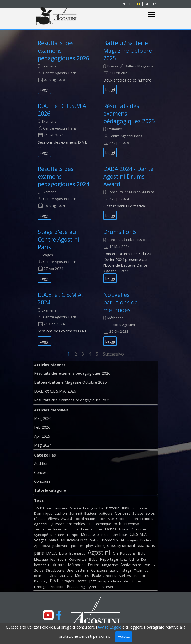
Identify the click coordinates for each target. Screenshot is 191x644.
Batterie (113, 508)
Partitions (128, 553)
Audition (41, 463)
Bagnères (77, 553)
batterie (82, 570)
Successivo (113, 354)
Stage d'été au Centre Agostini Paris (59, 239)
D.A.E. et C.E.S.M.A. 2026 (55, 391)
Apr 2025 (42, 436)
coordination (85, 519)
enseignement (121, 545)
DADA (51, 553)
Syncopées (43, 535)
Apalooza (42, 546)
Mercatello (90, 535)
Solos (39, 570)
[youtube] (48, 615)
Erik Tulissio (136, 240)
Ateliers (125, 576)
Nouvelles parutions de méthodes (121, 302)
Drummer (139, 529)
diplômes (57, 565)
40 (135, 576)
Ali (123, 540)
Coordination (127, 519)
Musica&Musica (142, 192)
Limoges (41, 587)
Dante (82, 581)
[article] (64, 67)
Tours (39, 508)
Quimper (57, 524)
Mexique (41, 559)
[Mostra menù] (152, 15)
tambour (120, 535)
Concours (115, 192)
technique (103, 524)
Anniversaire (131, 565)
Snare (59, 535)
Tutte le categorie (50, 490)
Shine (74, 529)
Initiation (60, 529)
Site (111, 519)
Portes (146, 540)
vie (49, 508)
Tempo (73, 535)
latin (147, 565)
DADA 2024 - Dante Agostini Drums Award (128, 176)
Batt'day (41, 581)
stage (127, 570)
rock (117, 524)
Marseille (109, 587)
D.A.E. (55, 581)
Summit (76, 513)
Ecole (96, 575)
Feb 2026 (42, 427)
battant (40, 565)
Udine (134, 559)
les (53, 559)
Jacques (77, 546)
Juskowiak (61, 546)
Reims (39, 576)
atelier (115, 570)
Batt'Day (65, 576)
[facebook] (59, 615)
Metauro (82, 575)
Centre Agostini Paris (60, 73)
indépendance (110, 581)
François (90, 508)
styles (51, 576)
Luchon (61, 513)
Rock (102, 519)
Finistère (60, 508)
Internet (87, 529)
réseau (40, 519)
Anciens (110, 576)
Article (124, 529)
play (89, 546)
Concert (114, 240)
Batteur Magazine (139, 66)
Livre (63, 553)
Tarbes (110, 529)
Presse (113, 66)
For (143, 576)
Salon (95, 540)
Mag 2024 (43, 445)
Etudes (136, 581)
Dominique (43, 513)
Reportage (109, 559)
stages (132, 540)
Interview (131, 524)
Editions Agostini (122, 325)
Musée (75, 508)
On (115, 553)
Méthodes (115, 318)
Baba (93, 559)
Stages (47, 255)
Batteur (91, 513)
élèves (53, 519)
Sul (90, 524)
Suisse (138, 513)
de (126, 581)
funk (125, 508)
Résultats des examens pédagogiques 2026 (72, 373)
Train (138, 570)
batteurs (106, 513)
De (144, 559)
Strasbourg (55, 570)
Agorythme (90, 587)
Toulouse (139, 508)
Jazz (124, 559)
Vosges (40, 540)
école (62, 559)
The (99, 529)
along (100, 546)
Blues (106, 535)
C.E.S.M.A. (139, 534)
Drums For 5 (120, 232)
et (146, 570)
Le (101, 508)
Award (67, 519)
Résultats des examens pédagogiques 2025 (72, 400)
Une (70, 570)
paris (39, 553)
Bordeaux (110, 540)
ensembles (76, 524)
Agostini (99, 552)
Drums (94, 565)
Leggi (44, 89)
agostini (41, 524)
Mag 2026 (43, 418)
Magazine (110, 565)
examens (146, 545)
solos (150, 513)
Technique (43, 529)
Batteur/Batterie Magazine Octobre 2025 (128, 50)
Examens (49, 66)
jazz (93, 581)
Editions (147, 519)
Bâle (142, 553)
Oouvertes (78, 559)
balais (54, 540)
